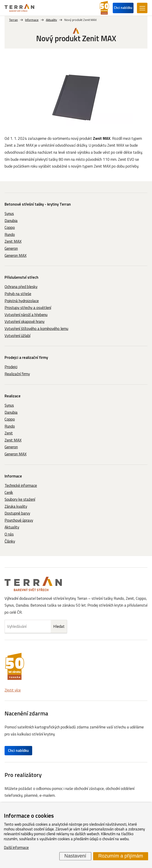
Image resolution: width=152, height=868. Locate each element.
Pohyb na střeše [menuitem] (18, 294)
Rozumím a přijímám (121, 856)
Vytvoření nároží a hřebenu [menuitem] (26, 315)
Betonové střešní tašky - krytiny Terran (38, 204)
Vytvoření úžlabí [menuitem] (17, 336)
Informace (13, 476)
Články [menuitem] (10, 541)
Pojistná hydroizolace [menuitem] (22, 301)
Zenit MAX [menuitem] (13, 241)
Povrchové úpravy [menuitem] (19, 520)
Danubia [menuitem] (11, 221)
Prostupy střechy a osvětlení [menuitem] (28, 308)
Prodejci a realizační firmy (26, 357)
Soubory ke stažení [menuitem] (20, 499)
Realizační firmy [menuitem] (17, 374)
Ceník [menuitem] (9, 493)
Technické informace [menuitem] (21, 485)
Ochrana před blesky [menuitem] (21, 287)
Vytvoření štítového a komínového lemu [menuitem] (36, 329)
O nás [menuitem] (9, 534)
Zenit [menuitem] (9, 433)
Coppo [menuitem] (10, 227)
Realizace (13, 396)
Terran (13, 20)
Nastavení (75, 856)
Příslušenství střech (21, 277)
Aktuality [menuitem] (12, 527)
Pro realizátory (23, 775)
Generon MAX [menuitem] (16, 255)
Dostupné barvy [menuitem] (17, 513)
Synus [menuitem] (9, 214)
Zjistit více (13, 690)
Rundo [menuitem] (10, 235)
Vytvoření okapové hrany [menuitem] (25, 322)
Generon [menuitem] (11, 248)
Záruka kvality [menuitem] (16, 506)
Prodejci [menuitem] (11, 367)
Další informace (16, 848)
